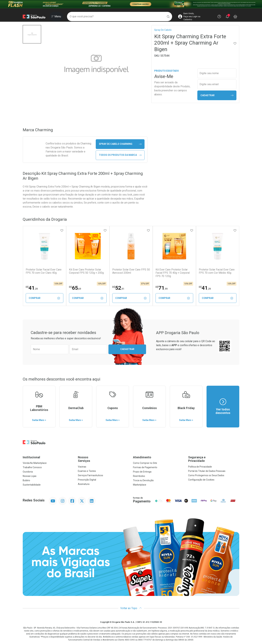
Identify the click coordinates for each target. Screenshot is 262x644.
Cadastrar (217, 95)
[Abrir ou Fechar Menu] (56, 17)
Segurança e (214, 459)
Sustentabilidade (32, 485)
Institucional (31, 457)
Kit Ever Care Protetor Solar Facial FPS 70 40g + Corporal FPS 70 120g (173, 273)
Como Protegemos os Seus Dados (206, 475)
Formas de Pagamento (145, 467)
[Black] (131, 4)
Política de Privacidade (200, 467)
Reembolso (139, 476)
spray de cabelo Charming (120, 144)
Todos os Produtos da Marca (120, 155)
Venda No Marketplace (35, 463)
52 (118, 288)
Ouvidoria (28, 472)
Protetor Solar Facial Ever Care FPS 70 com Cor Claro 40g (44, 271)
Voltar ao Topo (131, 608)
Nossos (103, 459)
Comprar (44, 298)
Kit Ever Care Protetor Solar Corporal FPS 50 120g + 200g (86, 271)
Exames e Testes (87, 471)
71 (162, 288)
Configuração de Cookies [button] (201, 480)
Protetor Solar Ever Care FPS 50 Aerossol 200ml (131, 271)
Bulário (26, 480)
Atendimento (142, 457)
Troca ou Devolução (143, 480)
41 (32, 288)
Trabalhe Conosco (32, 467)
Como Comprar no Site (145, 463)
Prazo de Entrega (142, 472)
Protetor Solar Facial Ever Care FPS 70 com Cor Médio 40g (217, 271)
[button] (32, 34)
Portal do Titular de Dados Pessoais (207, 471)
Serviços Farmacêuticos (90, 475)
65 (75, 288)
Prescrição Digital (87, 480)
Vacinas (82, 467)
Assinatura (84, 484)
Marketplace (140, 485)
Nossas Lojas (30, 476)
